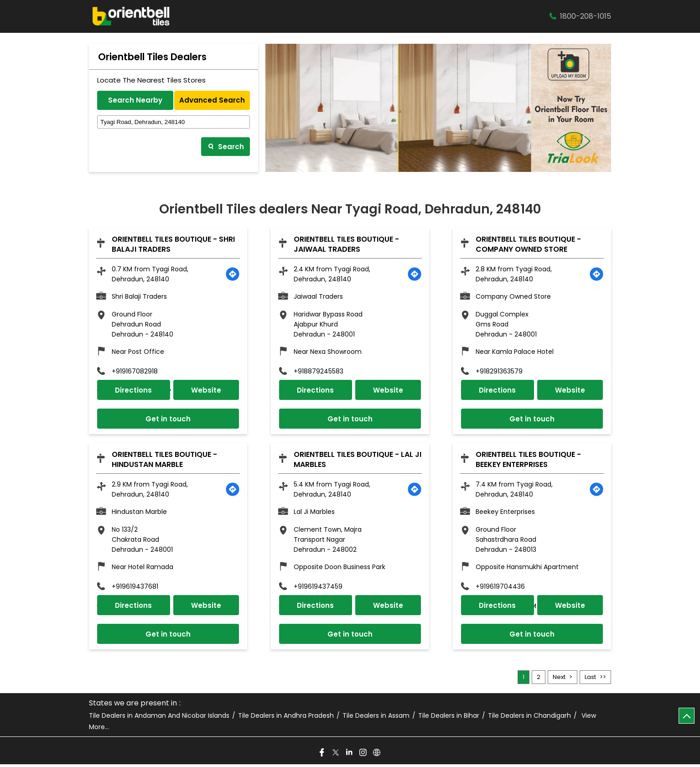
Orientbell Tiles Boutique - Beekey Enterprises (528, 461)
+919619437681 (135, 588)
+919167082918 (135, 372)
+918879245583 (319, 372)
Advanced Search (212, 100)
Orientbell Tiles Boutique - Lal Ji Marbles (358, 461)
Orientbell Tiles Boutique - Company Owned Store (528, 244)
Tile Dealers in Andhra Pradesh (286, 718)
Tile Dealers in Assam (376, 718)
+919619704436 (500, 588)
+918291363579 (499, 372)
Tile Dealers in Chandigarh (529, 718)
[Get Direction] (233, 274)
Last (590, 680)
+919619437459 (318, 588)
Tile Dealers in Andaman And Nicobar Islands (159, 718)
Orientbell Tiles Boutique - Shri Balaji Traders (173, 244)
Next (559, 680)
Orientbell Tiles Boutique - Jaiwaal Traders (346, 244)
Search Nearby (135, 100)
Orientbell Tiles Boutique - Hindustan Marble (164, 461)
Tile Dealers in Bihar (449, 718)
